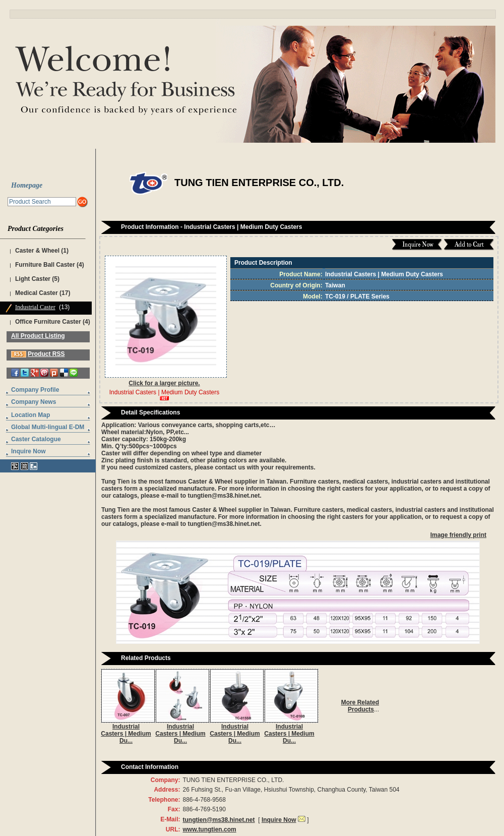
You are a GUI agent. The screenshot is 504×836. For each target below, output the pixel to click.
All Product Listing (38, 336)
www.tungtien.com (209, 829)
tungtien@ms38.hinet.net (218, 820)
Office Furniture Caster (48, 322)
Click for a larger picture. (164, 383)
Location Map (30, 415)
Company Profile (35, 390)
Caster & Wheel (37, 251)
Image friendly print (458, 535)
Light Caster (33, 279)
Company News (34, 402)
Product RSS (46, 354)
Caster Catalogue (36, 439)
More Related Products (360, 706)
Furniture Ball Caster (45, 265)
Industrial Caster (35, 307)
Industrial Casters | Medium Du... (126, 734)
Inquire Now (28, 451)
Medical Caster (37, 293)
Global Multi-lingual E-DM (48, 427)
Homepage (27, 185)
